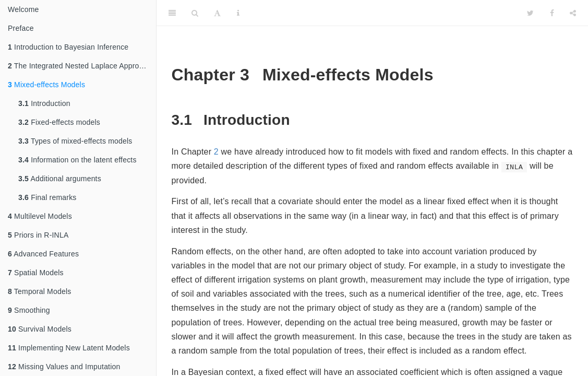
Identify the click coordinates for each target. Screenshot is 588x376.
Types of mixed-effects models (75, 141)
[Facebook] (552, 13)
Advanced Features (43, 254)
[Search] (195, 13)
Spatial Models (36, 273)
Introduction (44, 103)
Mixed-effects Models (46, 85)
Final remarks (47, 197)
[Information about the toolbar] (238, 13)
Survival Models (40, 329)
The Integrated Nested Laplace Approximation (82, 66)
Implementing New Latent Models (69, 348)
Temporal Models (39, 291)
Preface (21, 28)
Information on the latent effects (77, 160)
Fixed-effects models (59, 122)
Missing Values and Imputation (64, 367)
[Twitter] (530, 13)
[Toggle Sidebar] (172, 13)
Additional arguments (60, 179)
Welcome (23, 9)
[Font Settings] (217, 13)
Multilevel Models (40, 216)
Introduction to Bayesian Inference (68, 47)
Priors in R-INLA (38, 235)
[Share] (573, 13)
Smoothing (29, 310)
